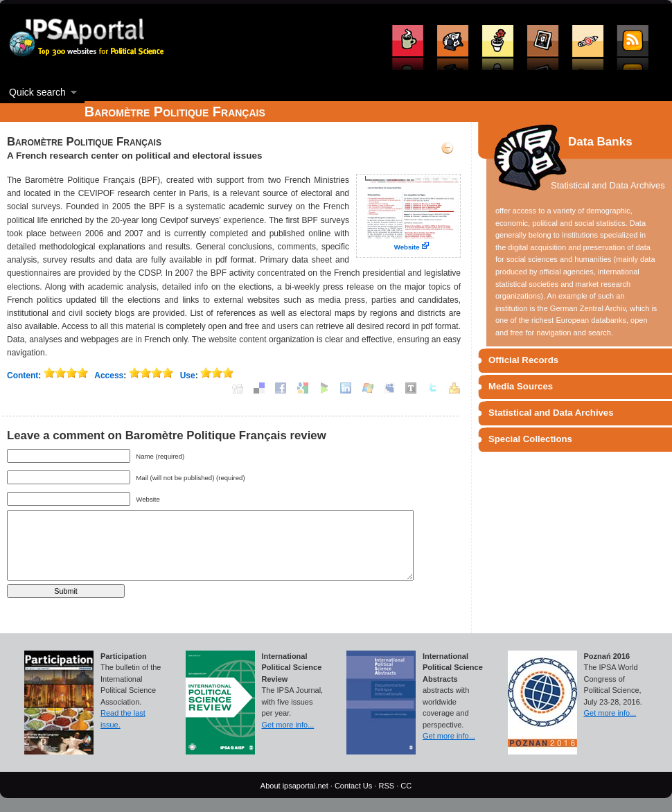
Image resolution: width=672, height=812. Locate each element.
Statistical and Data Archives (551, 413)
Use (188, 376)
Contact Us (353, 786)
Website (407, 247)
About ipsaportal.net (294, 786)
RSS (386, 786)
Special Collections (530, 439)
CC (406, 786)
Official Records (523, 360)
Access (109, 376)
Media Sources (521, 386)
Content (23, 376)
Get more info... (288, 725)
